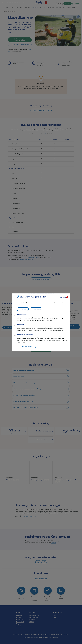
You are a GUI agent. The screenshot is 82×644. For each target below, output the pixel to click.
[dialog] (41, 322)
